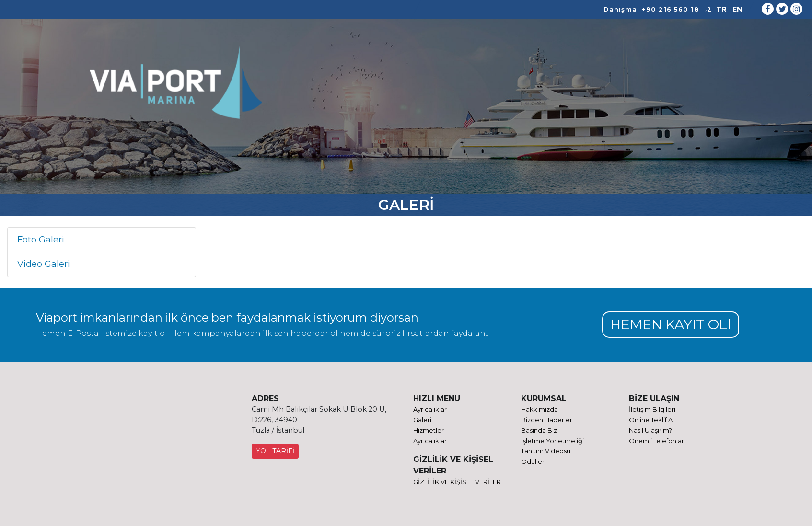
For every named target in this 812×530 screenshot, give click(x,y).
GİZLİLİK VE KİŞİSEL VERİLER (457, 484)
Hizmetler (429, 431)
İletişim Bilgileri (652, 410)
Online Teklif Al (651, 421)
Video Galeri (44, 264)
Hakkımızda (539, 410)
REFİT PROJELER (411, 87)
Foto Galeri (41, 240)
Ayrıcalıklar (430, 410)
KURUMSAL (295, 87)
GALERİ (529, 87)
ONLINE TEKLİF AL (682, 87)
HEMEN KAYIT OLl (668, 324)
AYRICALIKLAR (479, 87)
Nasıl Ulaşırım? (650, 431)
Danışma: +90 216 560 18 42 (657, 9)
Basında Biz (539, 431)
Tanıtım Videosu (546, 453)
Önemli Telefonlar (656, 442)
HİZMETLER (348, 87)
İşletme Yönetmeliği (552, 442)
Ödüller (533, 463)
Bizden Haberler (547, 421)
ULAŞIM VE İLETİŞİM (589, 87)
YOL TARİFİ (275, 452)
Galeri (422, 421)
